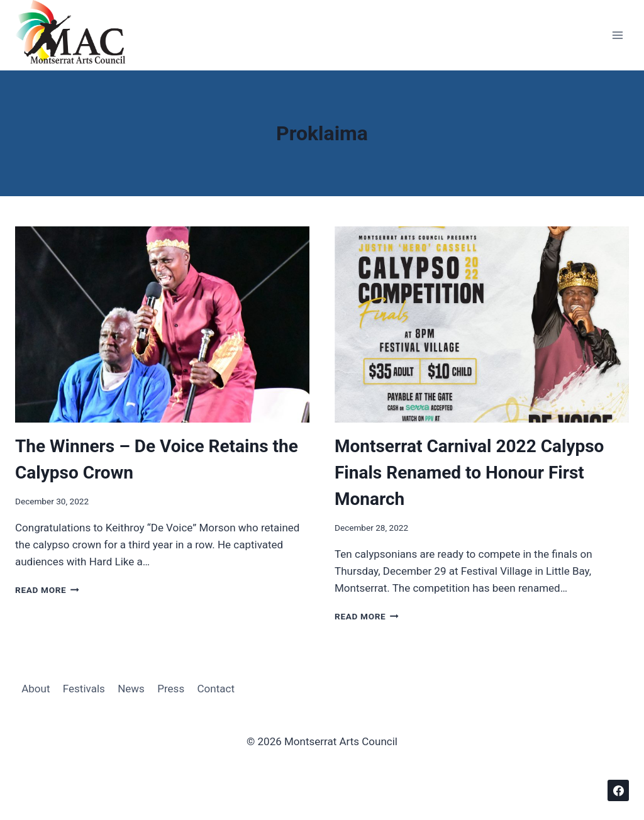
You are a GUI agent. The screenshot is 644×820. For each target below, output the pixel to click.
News (131, 689)
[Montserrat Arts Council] (78, 35)
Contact (216, 689)
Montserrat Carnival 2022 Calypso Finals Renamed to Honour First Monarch (469, 473)
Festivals (84, 689)
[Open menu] (617, 36)
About (36, 689)
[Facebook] (618, 790)
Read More (47, 590)
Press (171, 689)
